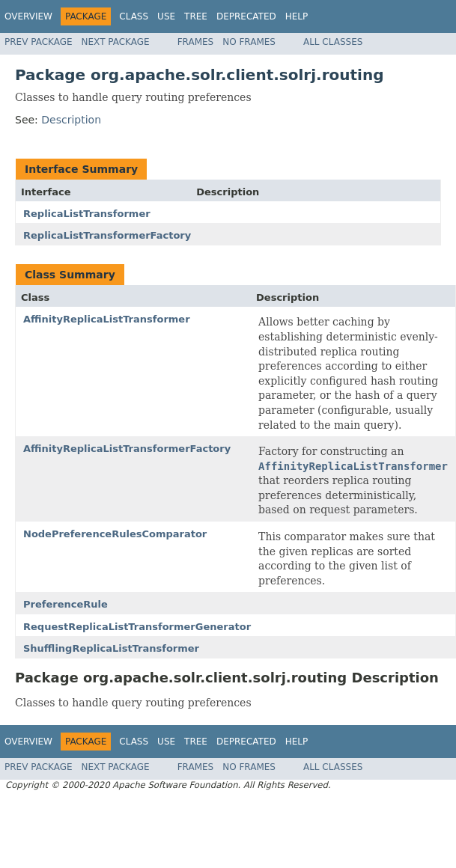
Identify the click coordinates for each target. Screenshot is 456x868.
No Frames (249, 42)
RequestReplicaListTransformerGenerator (137, 627)
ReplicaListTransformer (87, 214)
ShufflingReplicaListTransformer (111, 648)
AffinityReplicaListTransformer (107, 319)
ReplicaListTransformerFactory (107, 235)
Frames (196, 42)
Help (297, 16)
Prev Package (39, 42)
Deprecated (246, 16)
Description (71, 120)
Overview (28, 16)
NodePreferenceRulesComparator (115, 534)
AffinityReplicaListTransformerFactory (127, 449)
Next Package (116, 42)
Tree (196, 16)
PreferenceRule (66, 604)
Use (166, 16)
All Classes (333, 42)
